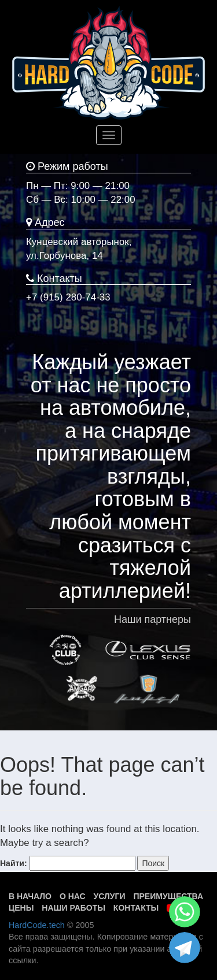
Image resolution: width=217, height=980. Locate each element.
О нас (73, 896)
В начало (30, 896)
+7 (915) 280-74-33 (68, 297)
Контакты (136, 908)
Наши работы (73, 908)
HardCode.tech (37, 925)
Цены (21, 908)
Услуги (110, 896)
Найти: (14, 863)
